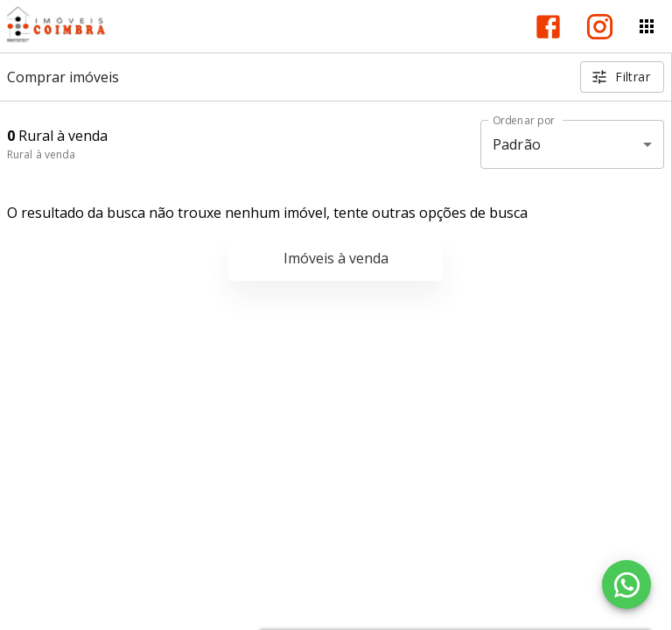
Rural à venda (41, 154)
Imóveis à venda (336, 258)
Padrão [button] (517, 144)
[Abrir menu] (647, 26)
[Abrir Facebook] (548, 27)
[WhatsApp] (626, 584)
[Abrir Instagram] (600, 27)
